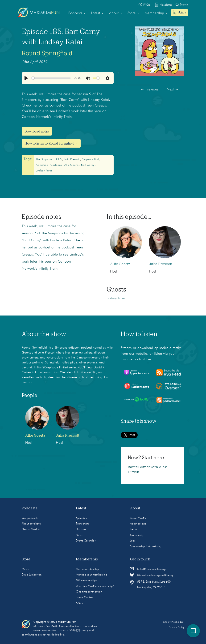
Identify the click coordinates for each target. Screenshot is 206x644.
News (79, 535)
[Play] (26, 78)
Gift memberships (86, 580)
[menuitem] (77, 13)
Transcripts (82, 524)
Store (132, 13)
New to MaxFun (31, 529)
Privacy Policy (176, 627)
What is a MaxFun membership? (95, 586)
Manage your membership (92, 575)
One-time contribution (89, 592)
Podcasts (75, 13)
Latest (95, 13)
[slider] (51, 78)
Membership (154, 13)
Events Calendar (86, 541)
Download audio (37, 131)
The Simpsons (44, 159)
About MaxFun (139, 518)
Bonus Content (85, 597)
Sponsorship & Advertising (146, 546)
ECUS (58, 159)
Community (137, 535)
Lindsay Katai (44, 171)
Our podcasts (30, 518)
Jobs (133, 541)
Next (173, 90)
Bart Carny (88, 165)
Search (182, 5)
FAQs (79, 603)
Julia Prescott (72, 159)
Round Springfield (47, 53)
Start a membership (87, 569)
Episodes (81, 518)
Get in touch (140, 559)
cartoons (56, 165)
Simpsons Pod (91, 159)
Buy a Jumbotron (32, 575)
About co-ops (138, 524)
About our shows (32, 524)
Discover (81, 529)
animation (42, 165)
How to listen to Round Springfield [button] (50, 143)
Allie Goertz (72, 165)
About (114, 13)
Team (133, 529)
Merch (25, 569)
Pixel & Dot (178, 622)
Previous (149, 90)
